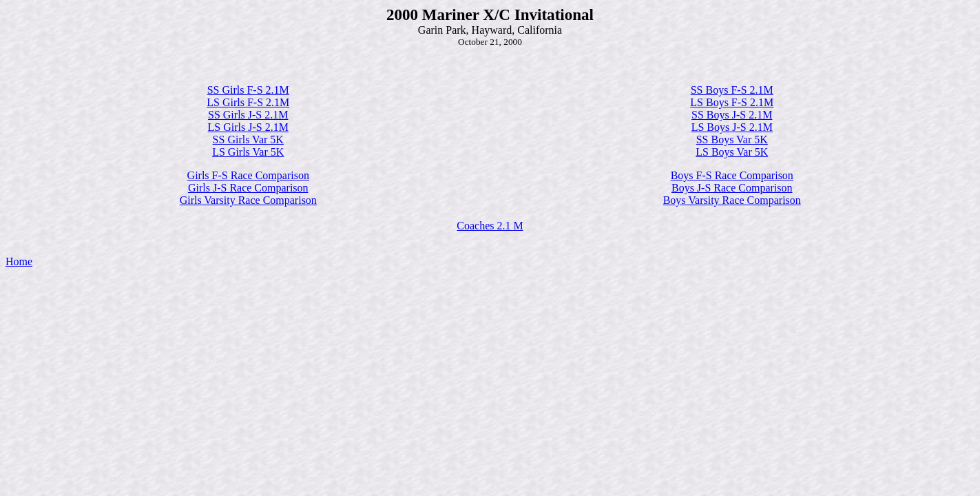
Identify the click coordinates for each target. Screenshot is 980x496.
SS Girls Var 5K (248, 139)
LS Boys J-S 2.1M (732, 127)
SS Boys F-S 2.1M (732, 90)
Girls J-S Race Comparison (248, 188)
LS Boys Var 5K (732, 152)
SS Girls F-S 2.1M (248, 90)
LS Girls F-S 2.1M (248, 102)
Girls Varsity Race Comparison (248, 200)
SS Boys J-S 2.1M (732, 115)
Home (19, 261)
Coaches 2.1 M (490, 226)
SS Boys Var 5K (732, 139)
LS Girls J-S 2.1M (248, 127)
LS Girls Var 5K (248, 152)
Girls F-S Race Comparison (248, 175)
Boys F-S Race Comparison (732, 175)
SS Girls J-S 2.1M (248, 115)
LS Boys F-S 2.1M (732, 102)
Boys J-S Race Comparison (732, 188)
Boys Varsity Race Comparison (732, 200)
